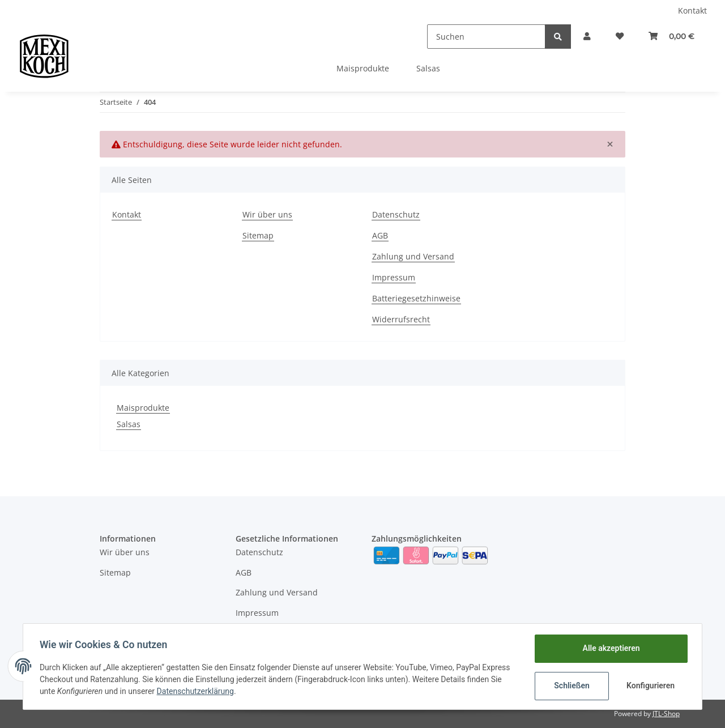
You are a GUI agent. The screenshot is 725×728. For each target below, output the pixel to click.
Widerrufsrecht (401, 319)
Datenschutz (396, 214)
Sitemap (258, 235)
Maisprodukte (143, 408)
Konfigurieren (650, 686)
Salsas (129, 424)
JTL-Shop (666, 714)
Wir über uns (267, 214)
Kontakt (692, 10)
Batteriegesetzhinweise (416, 298)
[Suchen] (480, 37)
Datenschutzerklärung (197, 691)
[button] (582, 37)
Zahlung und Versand (413, 256)
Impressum (394, 277)
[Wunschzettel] (616, 37)
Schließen (570, 686)
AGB (380, 235)
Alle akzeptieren (609, 648)
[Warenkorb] (670, 37)
